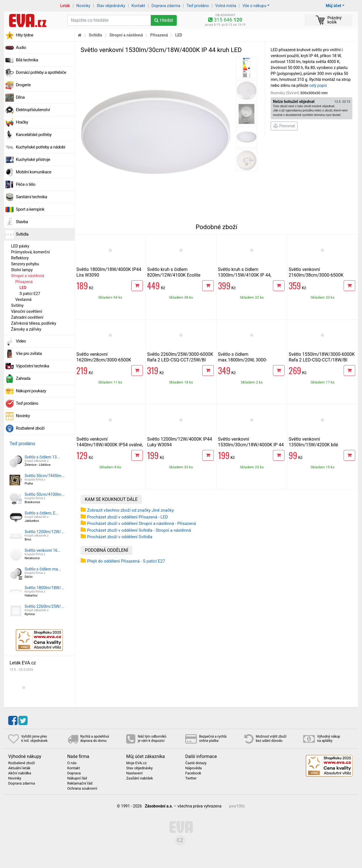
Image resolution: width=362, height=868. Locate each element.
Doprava (74, 773)
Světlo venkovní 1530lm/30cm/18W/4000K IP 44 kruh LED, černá (251, 445)
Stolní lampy (22, 270)
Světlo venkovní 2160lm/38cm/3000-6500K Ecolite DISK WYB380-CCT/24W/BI (316, 278)
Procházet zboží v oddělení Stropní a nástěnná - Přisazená (142, 524)
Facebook (193, 773)
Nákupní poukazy (31, 391)
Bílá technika (27, 60)
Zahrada (23, 378)
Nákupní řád (77, 778)
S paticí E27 (30, 294)
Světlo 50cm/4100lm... (45, 494)
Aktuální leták (19, 768)
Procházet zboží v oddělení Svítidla (120, 537)
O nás (72, 763)
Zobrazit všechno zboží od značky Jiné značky (131, 510)
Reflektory (20, 258)
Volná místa (226, 6)
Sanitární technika (32, 197)
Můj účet (334, 6)
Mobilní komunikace (34, 172)
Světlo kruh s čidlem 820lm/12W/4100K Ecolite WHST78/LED (174, 275)
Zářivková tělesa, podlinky (34, 323)
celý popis (318, 85)
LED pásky (20, 246)
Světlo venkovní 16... (43, 550)
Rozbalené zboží (30, 428)
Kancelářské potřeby (34, 135)
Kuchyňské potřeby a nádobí (40, 147)
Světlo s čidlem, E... (42, 513)
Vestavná (23, 300)
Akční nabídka (20, 773)
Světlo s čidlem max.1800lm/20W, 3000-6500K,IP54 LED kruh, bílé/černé (250, 360)
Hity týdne (25, 35)
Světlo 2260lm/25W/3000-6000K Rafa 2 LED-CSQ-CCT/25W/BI (180, 357)
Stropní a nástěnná (28, 276)
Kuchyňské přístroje (33, 160)
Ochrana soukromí (82, 789)
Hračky (22, 122)
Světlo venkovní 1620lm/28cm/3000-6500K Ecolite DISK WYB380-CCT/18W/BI (104, 363)
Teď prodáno (198, 6)
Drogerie (23, 85)
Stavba (22, 222)
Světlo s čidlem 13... (42, 457)
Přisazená (24, 282)
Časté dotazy (196, 763)
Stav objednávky (111, 6)
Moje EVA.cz (136, 763)
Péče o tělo (26, 184)
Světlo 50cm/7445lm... (45, 476)
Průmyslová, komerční (30, 252)
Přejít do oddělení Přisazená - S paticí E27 (126, 561)
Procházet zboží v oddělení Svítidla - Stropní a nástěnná (139, 530)
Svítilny (17, 305)
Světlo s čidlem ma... (43, 569)
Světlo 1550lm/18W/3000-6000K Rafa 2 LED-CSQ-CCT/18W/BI (322, 357)
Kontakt (138, 6)
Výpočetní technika (33, 366)
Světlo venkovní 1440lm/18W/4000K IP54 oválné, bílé (110, 445)
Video (21, 341)
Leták (65, 6)
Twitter (191, 778)
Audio (21, 48)
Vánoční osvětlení (27, 311)
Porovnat (284, 126)
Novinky (83, 6)
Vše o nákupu (254, 6)
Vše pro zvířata (29, 354)
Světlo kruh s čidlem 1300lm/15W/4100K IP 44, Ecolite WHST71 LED (245, 275)
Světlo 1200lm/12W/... (44, 532)
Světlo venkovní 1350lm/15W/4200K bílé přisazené (313, 445)
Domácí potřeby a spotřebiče (41, 72)
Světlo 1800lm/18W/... (44, 588)
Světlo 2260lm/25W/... (44, 606)
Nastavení (134, 773)
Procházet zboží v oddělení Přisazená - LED (128, 517)
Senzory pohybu (25, 264)
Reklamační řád (80, 783)
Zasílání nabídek (139, 778)
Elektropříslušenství (33, 110)
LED (23, 288)
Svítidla (22, 234)
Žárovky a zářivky (26, 329)
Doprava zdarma (166, 6)
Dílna (20, 97)
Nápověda (193, 768)
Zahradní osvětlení (27, 317)
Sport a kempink (30, 209)
